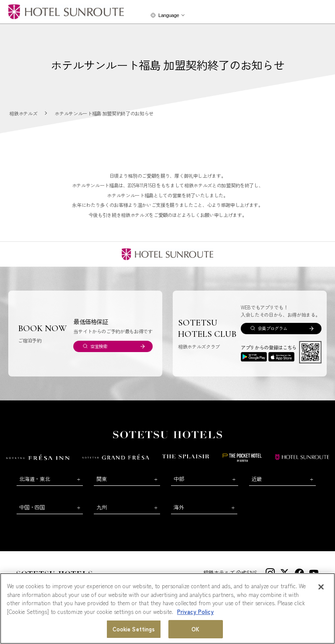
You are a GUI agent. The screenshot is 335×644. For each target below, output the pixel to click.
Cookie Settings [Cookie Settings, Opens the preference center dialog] (134, 629)
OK (195, 629)
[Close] (321, 587)
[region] (167, 608)
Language (169, 15)
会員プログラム (273, 328)
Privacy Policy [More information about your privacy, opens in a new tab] (195, 612)
